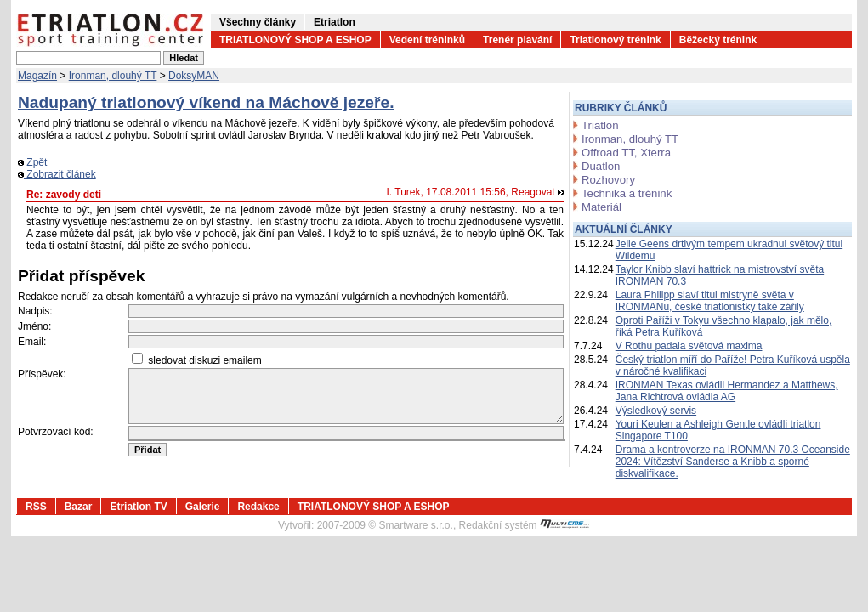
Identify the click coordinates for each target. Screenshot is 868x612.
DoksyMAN (194, 76)
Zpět (32, 162)
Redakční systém (525, 525)
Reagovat (537, 192)
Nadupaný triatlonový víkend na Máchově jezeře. (206, 102)
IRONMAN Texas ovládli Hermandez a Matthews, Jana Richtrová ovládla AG (727, 391)
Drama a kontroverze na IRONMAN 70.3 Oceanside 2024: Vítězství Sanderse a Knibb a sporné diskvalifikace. (733, 462)
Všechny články (258, 22)
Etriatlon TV (138, 507)
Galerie (203, 507)
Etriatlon (335, 22)
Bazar (79, 507)
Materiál (601, 207)
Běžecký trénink (718, 40)
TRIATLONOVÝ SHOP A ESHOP (295, 40)
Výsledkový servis (656, 411)
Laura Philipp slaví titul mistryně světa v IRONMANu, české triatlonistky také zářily (710, 301)
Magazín (37, 76)
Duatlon (601, 166)
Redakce (258, 507)
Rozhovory (608, 180)
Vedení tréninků (427, 40)
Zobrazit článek (57, 174)
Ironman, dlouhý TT (113, 76)
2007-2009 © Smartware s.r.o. (385, 525)
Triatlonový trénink (615, 40)
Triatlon (600, 125)
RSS (36, 507)
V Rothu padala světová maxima (689, 346)
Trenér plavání (517, 40)
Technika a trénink (627, 193)
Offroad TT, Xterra (626, 153)
